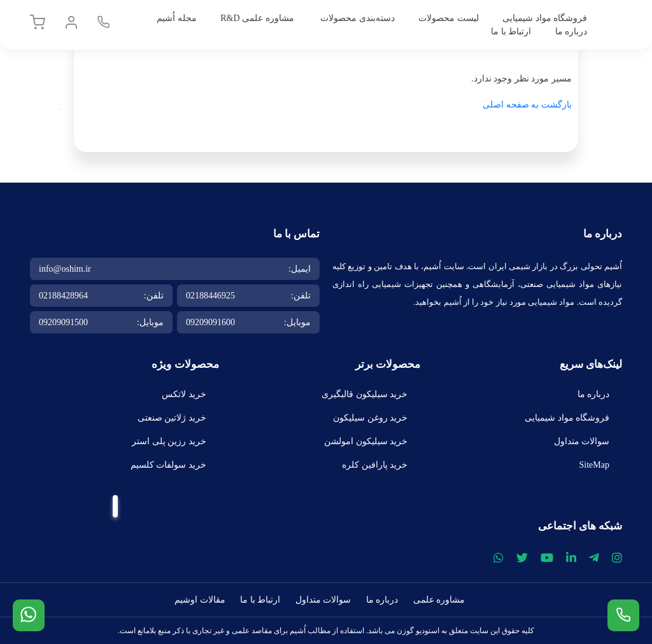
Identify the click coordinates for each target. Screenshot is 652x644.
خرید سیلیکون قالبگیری (365, 394)
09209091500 (63, 322)
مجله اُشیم (177, 18)
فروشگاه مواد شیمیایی (545, 18)
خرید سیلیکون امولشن (366, 441)
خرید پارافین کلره (375, 465)
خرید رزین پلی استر (169, 441)
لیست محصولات (449, 18)
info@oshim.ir (65, 269)
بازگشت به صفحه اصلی (527, 105)
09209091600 (210, 322)
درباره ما (571, 31)
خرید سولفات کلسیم (168, 465)
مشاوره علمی (439, 600)
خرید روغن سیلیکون (370, 418)
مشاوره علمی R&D (257, 18)
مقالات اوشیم (200, 600)
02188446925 (210, 296)
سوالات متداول (582, 441)
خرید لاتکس (184, 394)
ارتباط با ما (511, 31)
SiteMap (594, 465)
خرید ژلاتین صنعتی (172, 418)
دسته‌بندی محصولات (358, 18)
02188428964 (63, 296)
